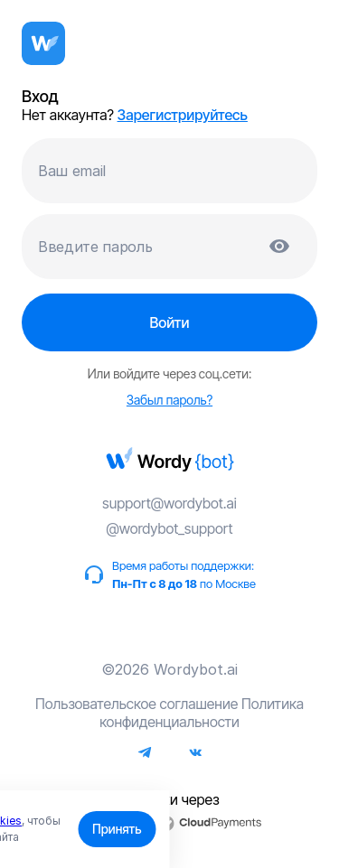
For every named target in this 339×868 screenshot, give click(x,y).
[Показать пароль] (279, 247)
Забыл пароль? (169, 400)
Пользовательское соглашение (137, 704)
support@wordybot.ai (169, 503)
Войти (169, 322)
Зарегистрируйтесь (183, 115)
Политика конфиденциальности (202, 713)
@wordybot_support (169, 528)
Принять (117, 829)
